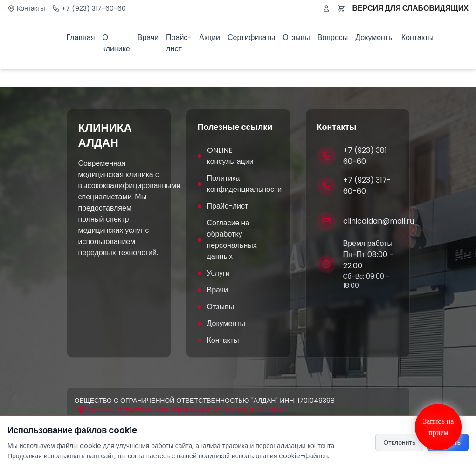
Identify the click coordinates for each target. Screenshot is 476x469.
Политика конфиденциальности (238, 184)
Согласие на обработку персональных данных (227, 240)
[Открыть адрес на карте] (182, 410)
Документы (374, 37)
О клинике (116, 43)
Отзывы (296, 37)
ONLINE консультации (226, 156)
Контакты (31, 8)
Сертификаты (251, 37)
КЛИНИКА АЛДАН (105, 136)
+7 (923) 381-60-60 (367, 156)
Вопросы (333, 37)
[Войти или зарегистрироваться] (326, 8)
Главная (81, 37)
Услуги (214, 273)
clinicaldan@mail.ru (379, 221)
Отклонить (399, 442)
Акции (210, 37)
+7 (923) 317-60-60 (94, 8)
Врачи (148, 37)
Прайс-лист (179, 43)
